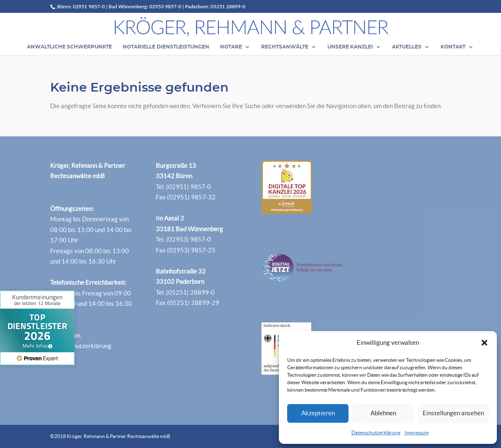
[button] (484, 343)
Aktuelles (407, 47)
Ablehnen (383, 413)
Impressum (417, 432)
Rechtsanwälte (285, 47)
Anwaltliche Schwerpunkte (69, 47)
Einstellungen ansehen (453, 413)
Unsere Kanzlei (350, 47)
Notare (231, 47)
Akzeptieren (318, 413)
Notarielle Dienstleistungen (166, 47)
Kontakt (453, 47)
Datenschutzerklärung (376, 432)
